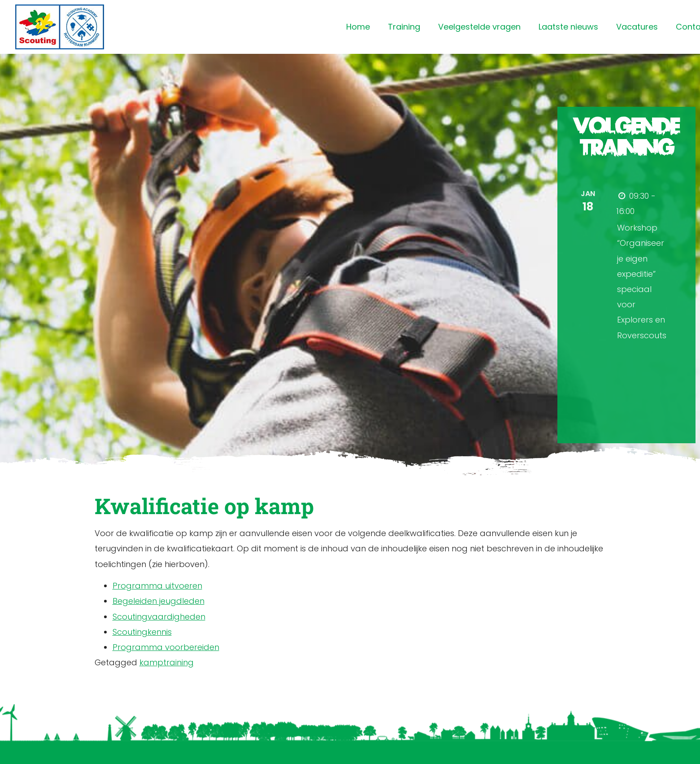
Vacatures (637, 27)
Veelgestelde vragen (479, 27)
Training (404, 27)
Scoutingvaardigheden (159, 617)
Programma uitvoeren (157, 586)
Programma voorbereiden (166, 647)
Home (358, 27)
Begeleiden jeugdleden (159, 601)
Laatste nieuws (568, 27)
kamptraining (167, 662)
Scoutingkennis (142, 632)
